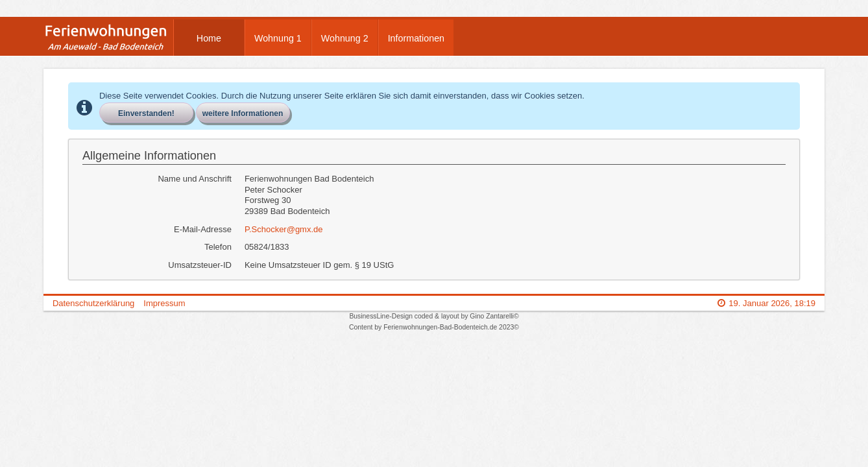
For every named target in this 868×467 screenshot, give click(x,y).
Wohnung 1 (278, 38)
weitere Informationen (243, 114)
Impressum (164, 303)
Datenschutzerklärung (93, 303)
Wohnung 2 (345, 38)
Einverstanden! (146, 114)
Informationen (416, 38)
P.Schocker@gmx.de (284, 229)
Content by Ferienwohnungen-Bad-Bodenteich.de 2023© (434, 327)
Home (209, 38)
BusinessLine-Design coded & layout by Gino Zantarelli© (434, 316)
